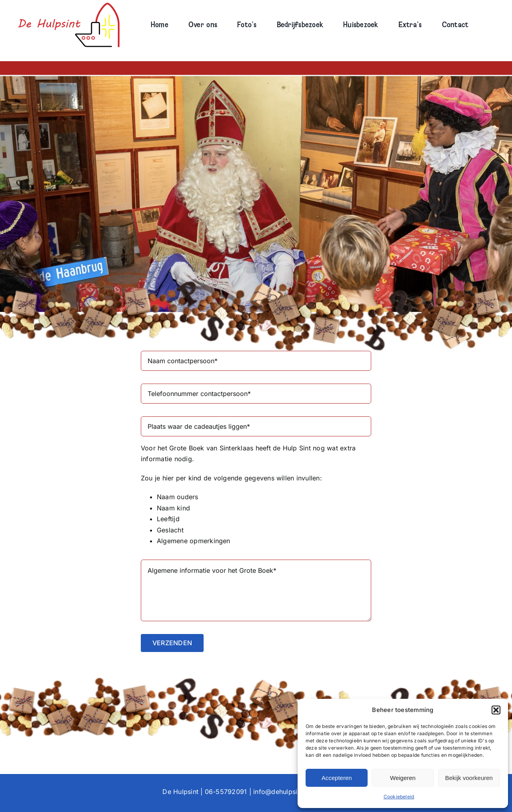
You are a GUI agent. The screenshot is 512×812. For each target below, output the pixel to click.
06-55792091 (226, 792)
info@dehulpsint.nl (282, 792)
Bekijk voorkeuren (469, 778)
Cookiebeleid (399, 797)
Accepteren (337, 778)
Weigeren (403, 778)
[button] (496, 710)
